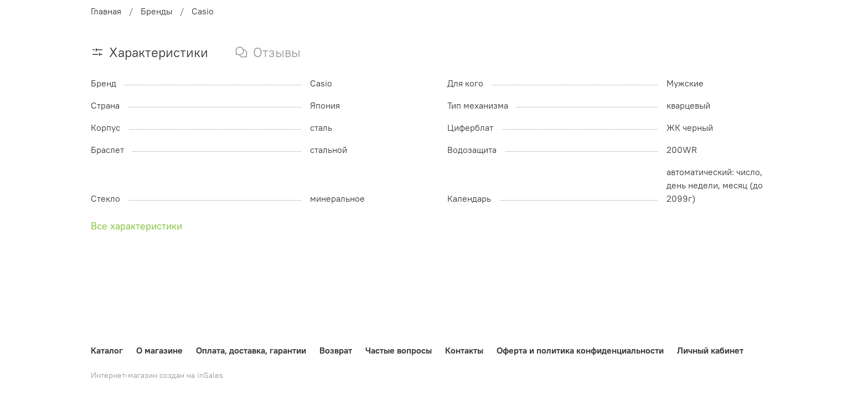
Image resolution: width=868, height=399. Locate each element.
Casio (203, 11)
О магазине (159, 350)
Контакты (464, 350)
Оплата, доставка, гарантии (251, 350)
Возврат (336, 350)
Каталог (107, 350)
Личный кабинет (710, 350)
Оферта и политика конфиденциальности (580, 350)
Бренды (156, 11)
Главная (106, 11)
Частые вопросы (399, 350)
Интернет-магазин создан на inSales (157, 375)
